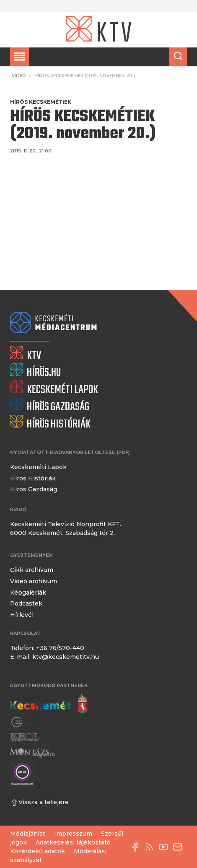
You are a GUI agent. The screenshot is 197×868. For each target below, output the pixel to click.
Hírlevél (22, 615)
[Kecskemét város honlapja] (49, 704)
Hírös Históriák (33, 478)
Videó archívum (34, 581)
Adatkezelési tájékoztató (73, 842)
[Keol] (25, 737)
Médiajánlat (28, 834)
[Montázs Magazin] (32, 753)
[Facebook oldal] (137, 847)
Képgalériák (28, 593)
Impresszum (73, 834)
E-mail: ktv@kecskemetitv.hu (54, 657)
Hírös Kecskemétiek (41, 102)
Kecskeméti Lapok (38, 467)
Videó (19, 76)
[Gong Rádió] (22, 722)
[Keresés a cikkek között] (178, 57)
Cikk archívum (32, 570)
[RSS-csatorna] (151, 847)
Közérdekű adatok (38, 851)
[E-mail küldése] (180, 847)
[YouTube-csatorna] (166, 847)
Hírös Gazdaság (34, 489)
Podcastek (26, 603)
